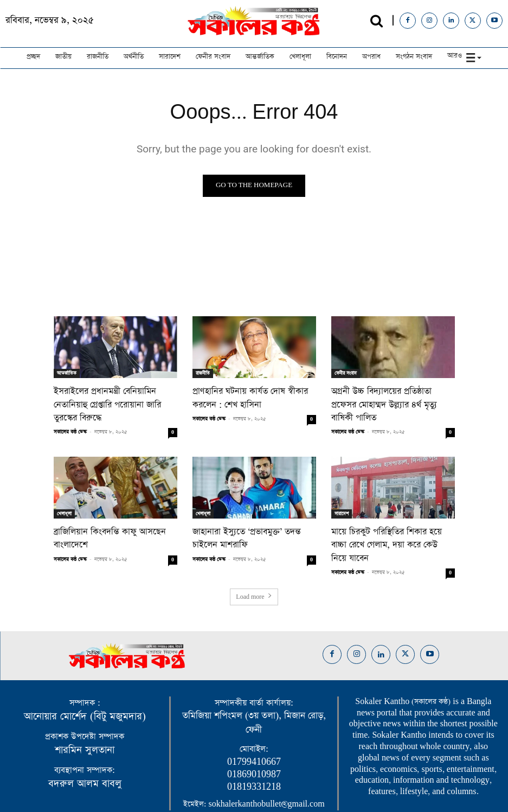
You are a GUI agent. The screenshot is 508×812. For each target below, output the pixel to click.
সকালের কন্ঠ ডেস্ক (70, 417)
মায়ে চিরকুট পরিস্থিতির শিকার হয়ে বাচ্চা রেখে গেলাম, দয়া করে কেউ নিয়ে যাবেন (388, 522)
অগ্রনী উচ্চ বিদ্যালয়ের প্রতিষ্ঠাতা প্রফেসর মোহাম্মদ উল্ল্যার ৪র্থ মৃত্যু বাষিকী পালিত (387, 397)
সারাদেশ (342, 498)
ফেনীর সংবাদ (346, 373)
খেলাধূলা (64, 498)
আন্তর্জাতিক (67, 373)
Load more (254, 566)
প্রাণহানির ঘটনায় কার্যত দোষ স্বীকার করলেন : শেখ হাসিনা (243, 397)
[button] (377, 21)
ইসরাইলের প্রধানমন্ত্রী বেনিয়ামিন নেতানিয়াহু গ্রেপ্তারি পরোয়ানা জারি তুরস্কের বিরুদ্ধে (115, 397)
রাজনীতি (203, 373)
